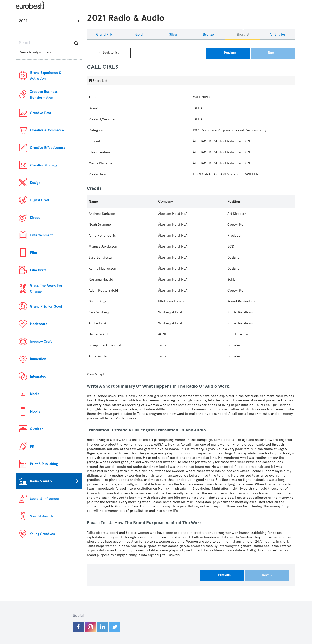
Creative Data (40, 113)
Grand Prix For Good (46, 307)
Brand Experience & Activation (46, 76)
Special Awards (42, 516)
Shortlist (243, 34)
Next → (273, 53)
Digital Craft (40, 200)
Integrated (38, 376)
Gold (139, 34)
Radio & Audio (41, 481)
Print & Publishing (44, 464)
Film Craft (38, 270)
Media (35, 394)
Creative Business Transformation (44, 95)
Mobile (35, 412)
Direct (35, 218)
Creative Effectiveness (47, 148)
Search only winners (34, 52)
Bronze (208, 34)
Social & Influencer (45, 499)
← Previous (228, 53)
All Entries (278, 34)
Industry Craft (41, 342)
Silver (173, 34)
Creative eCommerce (47, 130)
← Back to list (109, 53)
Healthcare (39, 324)
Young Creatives (42, 534)
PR (32, 446)
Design (35, 183)
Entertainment (41, 235)
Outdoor (36, 429)
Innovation (38, 359)
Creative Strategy (44, 165)
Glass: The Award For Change (46, 288)
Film (33, 253)
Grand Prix (104, 34)
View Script (96, 374)
